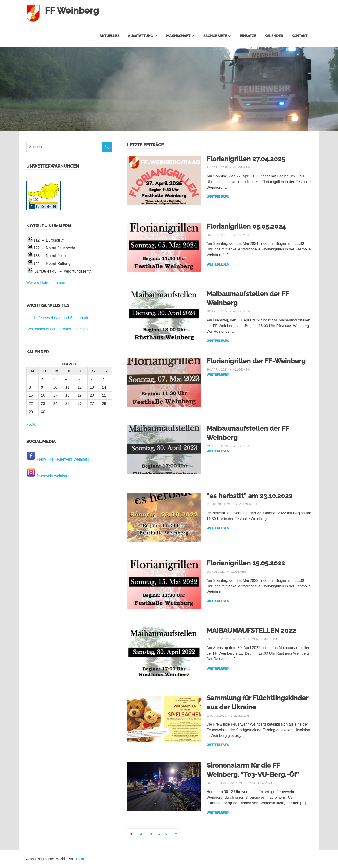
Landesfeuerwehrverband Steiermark (57, 318)
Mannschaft (178, 36)
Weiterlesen (218, 197)
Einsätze (248, 36)
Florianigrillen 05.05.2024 (246, 226)
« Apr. (31, 424)
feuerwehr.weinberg (53, 476)
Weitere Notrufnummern (46, 283)
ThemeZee (83, 859)
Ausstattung (140, 36)
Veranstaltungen (267, 639)
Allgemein (242, 167)
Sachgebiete (215, 36)
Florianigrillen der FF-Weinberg (256, 361)
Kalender (274, 36)
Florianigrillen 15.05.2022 (246, 563)
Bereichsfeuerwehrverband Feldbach (57, 329)
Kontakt (300, 36)
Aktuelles (109, 36)
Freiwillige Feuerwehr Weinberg (63, 459)
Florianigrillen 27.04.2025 (246, 159)
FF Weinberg (72, 10)
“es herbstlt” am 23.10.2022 (250, 496)
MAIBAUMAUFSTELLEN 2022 (251, 631)
